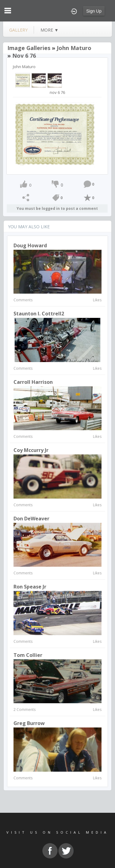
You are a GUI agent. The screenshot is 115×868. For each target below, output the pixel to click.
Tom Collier (28, 655)
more (50, 30)
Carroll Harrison (33, 382)
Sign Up (94, 11)
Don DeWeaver (31, 519)
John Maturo (74, 48)
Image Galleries (29, 48)
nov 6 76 (24, 56)
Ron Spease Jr (30, 587)
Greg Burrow (29, 723)
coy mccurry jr (31, 450)
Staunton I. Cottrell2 (39, 314)
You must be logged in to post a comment (57, 208)
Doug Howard (30, 245)
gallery (18, 30)
